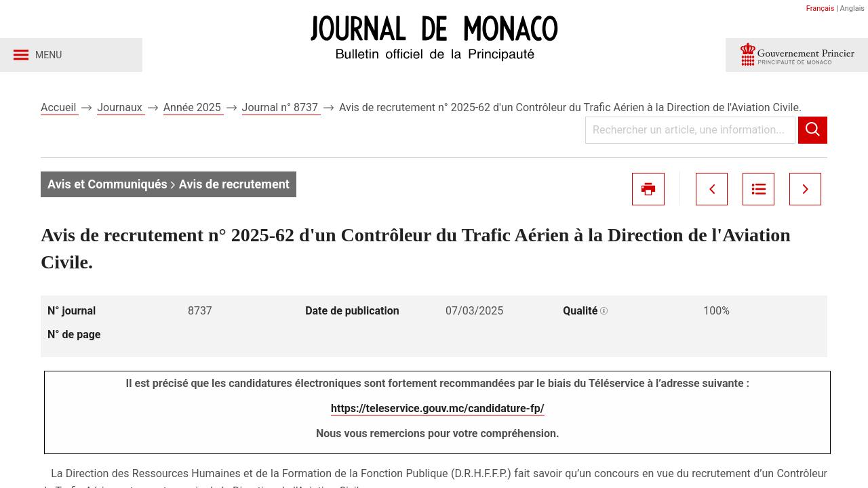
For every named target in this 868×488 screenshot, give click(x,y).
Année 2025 (194, 107)
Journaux (121, 107)
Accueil (60, 107)
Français (821, 8)
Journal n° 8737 (281, 107)
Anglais (852, 8)
